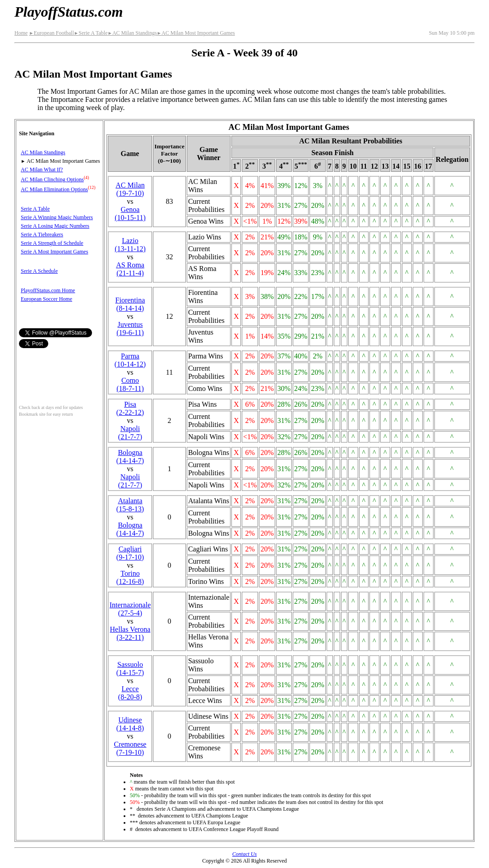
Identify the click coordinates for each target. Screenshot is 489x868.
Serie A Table (91, 33)
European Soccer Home (46, 299)
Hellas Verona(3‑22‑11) (130, 633)
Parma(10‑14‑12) (130, 360)
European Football (51, 33)
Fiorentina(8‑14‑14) (130, 304)
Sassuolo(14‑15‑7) (130, 668)
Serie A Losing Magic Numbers (55, 226)
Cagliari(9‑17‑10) (130, 553)
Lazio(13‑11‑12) (130, 245)
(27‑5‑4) (130, 609)
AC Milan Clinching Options (52, 179)
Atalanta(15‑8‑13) (130, 505)
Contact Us (244, 854)
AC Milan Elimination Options (54, 189)
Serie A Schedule (39, 271)
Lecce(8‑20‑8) (130, 693)
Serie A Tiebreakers (42, 234)
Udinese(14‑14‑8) (130, 724)
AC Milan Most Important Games (196, 33)
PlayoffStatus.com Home (48, 290)
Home (21, 33)
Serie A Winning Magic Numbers (57, 217)
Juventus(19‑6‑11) (130, 328)
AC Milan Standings (132, 33)
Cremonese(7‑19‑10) (130, 748)
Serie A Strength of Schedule (52, 243)
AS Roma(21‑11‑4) (130, 269)
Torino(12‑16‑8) (130, 577)
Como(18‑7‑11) (130, 384)
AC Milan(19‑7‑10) (130, 189)
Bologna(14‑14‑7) (130, 457)
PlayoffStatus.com (69, 12)
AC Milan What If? (42, 170)
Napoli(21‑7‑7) (130, 433)
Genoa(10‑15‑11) (130, 214)
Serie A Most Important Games (54, 252)
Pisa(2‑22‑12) (130, 408)
